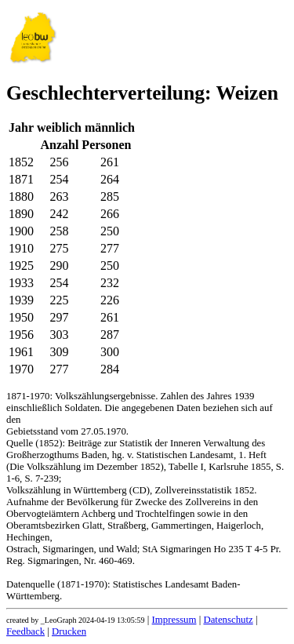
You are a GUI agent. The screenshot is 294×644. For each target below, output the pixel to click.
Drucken (69, 631)
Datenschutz (228, 620)
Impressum (174, 620)
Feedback (25, 631)
